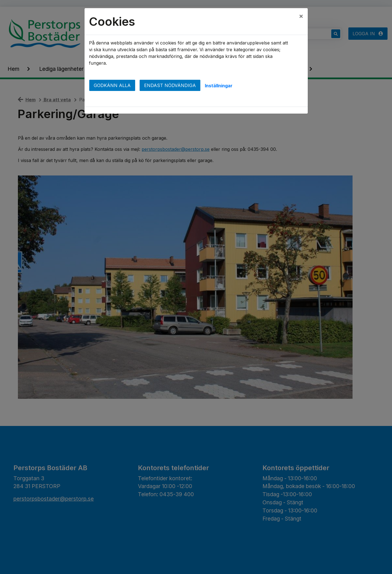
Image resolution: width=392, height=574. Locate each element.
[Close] (301, 16)
